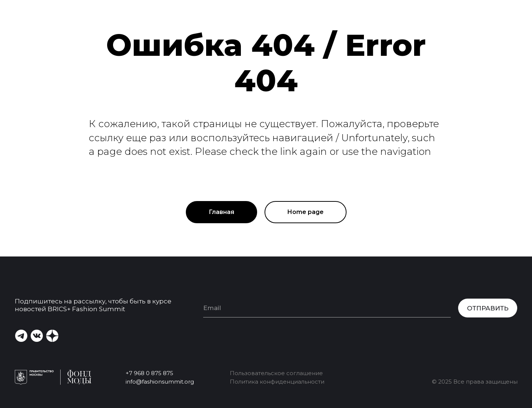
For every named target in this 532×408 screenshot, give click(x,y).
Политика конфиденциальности (277, 382)
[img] (52, 336)
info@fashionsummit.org (160, 382)
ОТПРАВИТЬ (488, 308)
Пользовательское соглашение (276, 373)
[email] (327, 308)
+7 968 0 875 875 (149, 373)
